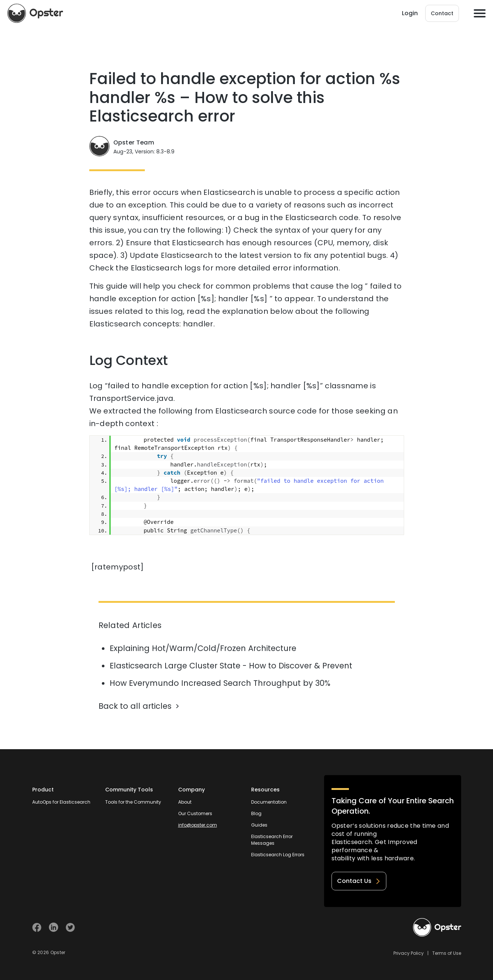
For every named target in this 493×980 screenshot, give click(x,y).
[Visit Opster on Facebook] (37, 927)
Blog (256, 813)
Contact (442, 13)
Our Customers (195, 813)
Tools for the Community (133, 802)
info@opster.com (198, 825)
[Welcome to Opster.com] (437, 927)
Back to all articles (135, 706)
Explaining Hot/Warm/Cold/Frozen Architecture (203, 648)
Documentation (269, 802)
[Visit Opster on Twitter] (70, 927)
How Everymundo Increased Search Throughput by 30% (220, 683)
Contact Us (359, 881)
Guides (259, 825)
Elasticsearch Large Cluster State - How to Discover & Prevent (231, 666)
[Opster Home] (35, 13)
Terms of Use (447, 953)
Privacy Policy (409, 953)
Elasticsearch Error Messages (272, 840)
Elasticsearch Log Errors (278, 855)
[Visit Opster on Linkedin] (54, 927)
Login (410, 13)
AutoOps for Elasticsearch (61, 802)
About (185, 802)
